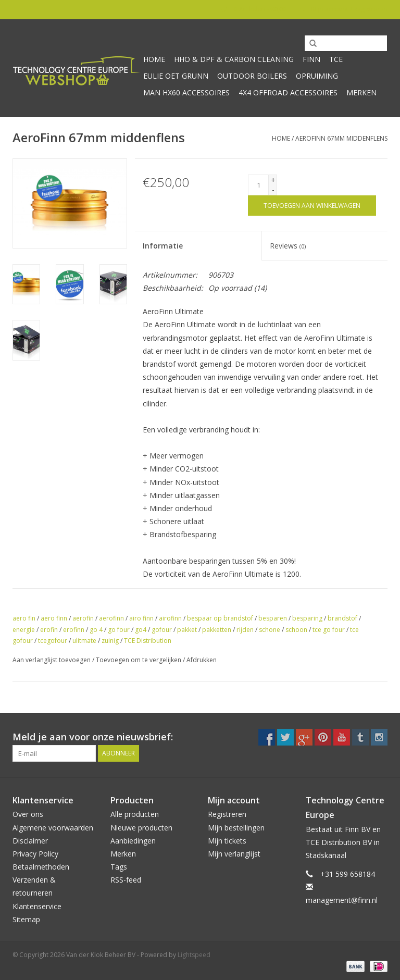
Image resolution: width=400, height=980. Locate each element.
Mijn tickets (227, 841)
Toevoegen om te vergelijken (139, 660)
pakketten (217, 630)
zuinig (110, 641)
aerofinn (111, 618)
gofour (162, 630)
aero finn (54, 618)
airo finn (141, 618)
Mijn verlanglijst (234, 854)
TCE (336, 59)
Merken (361, 92)
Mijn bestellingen (236, 828)
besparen (273, 618)
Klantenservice (37, 906)
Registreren (227, 814)
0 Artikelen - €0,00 (254, 9)
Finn (311, 59)
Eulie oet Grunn (176, 76)
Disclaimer (30, 841)
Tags (119, 867)
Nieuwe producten (141, 828)
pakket (187, 630)
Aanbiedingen (133, 841)
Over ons (28, 814)
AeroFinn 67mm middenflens (341, 138)
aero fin (24, 618)
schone (270, 630)
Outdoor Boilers (252, 76)
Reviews (288, 246)
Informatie (163, 246)
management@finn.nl (342, 900)
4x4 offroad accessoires (288, 92)
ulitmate (84, 641)
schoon (296, 630)
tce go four (329, 630)
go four (119, 630)
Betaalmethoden (41, 867)
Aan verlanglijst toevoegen (52, 660)
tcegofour (53, 641)
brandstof (342, 618)
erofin (49, 630)
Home (154, 59)
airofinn (170, 618)
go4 (141, 630)
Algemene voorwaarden (53, 828)
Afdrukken (202, 660)
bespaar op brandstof (220, 618)
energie (24, 630)
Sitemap (26, 919)
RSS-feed (126, 880)
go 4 (96, 630)
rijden (245, 630)
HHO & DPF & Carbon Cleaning (234, 59)
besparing (307, 618)
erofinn (74, 630)
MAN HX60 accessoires (186, 92)
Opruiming (317, 76)
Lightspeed (194, 955)
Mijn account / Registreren (343, 9)
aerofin (83, 618)
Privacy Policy (35, 854)
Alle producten (135, 814)
